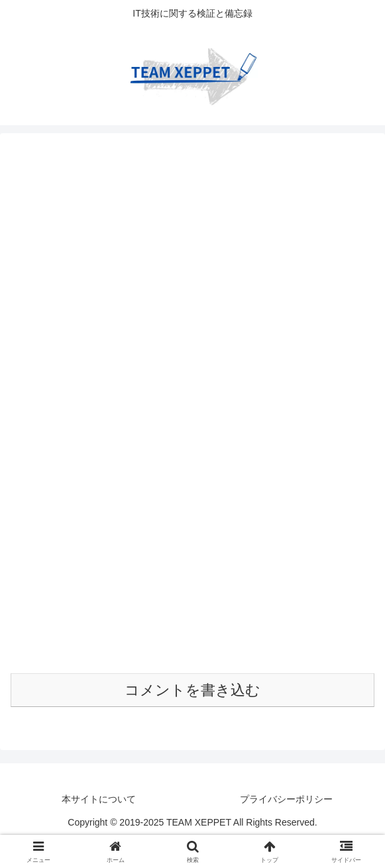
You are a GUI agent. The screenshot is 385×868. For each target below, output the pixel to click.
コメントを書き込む (192, 690)
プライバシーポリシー (286, 799)
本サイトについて (99, 799)
